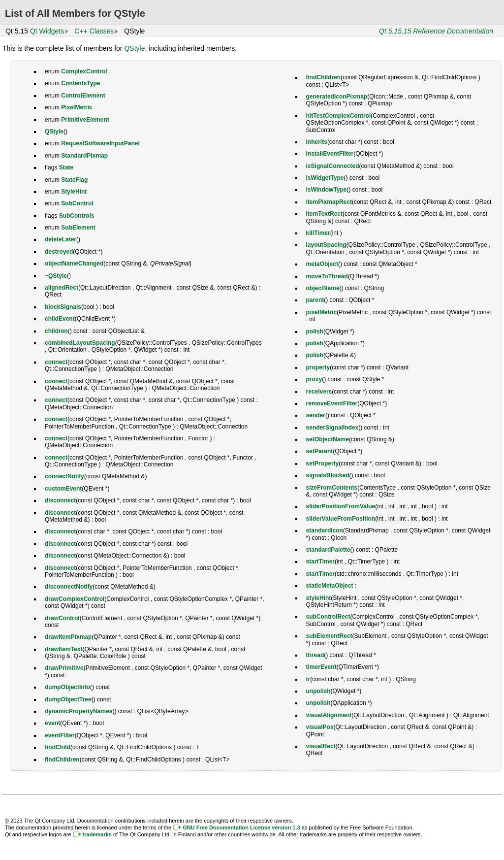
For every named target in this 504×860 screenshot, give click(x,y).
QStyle (134, 48)
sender (316, 415)
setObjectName (328, 439)
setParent (320, 451)
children (56, 331)
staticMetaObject (330, 586)
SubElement (78, 228)
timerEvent (321, 667)
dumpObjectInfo (67, 687)
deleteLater (61, 239)
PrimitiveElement (85, 120)
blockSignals (63, 307)
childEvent (60, 319)
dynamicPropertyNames (79, 711)
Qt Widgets (47, 31)
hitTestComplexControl (339, 116)
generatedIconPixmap (337, 97)
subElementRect (329, 636)
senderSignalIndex (332, 428)
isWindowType (327, 190)
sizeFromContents (332, 488)
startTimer (320, 562)
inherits (317, 142)
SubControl (77, 203)
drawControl (62, 618)
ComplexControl (84, 71)
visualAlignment (329, 715)
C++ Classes (94, 31)
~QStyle (56, 276)
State (66, 167)
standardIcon (325, 530)
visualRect (321, 746)
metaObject (322, 264)
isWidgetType (325, 178)
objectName (323, 288)
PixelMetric (77, 107)
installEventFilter (330, 154)
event (52, 723)
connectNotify (64, 476)
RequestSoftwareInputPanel (100, 143)
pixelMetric (322, 312)
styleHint (319, 598)
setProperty (323, 463)
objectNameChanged (74, 264)
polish (315, 331)
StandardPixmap (84, 156)
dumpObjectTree (68, 699)
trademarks (97, 834)
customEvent (63, 489)
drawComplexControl (75, 599)
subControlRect (328, 617)
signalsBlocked (328, 475)
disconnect (60, 500)
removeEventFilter (332, 403)
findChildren (62, 760)
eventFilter (60, 735)
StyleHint (74, 192)
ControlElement (83, 96)
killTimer (318, 233)
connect (56, 362)
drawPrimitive (64, 668)
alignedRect (62, 288)
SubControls (77, 216)
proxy (314, 379)
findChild (58, 747)
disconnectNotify (69, 587)
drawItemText (63, 649)
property (318, 367)
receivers (319, 392)
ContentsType (80, 83)
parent (315, 300)
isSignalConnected (333, 166)
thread (315, 655)
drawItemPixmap (68, 637)
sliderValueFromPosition (341, 519)
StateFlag (74, 180)
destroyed (59, 252)
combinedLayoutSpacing (80, 343)
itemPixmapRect (329, 202)
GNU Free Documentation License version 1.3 (241, 827)
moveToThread (327, 276)
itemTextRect (324, 214)
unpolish (318, 691)
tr (308, 679)
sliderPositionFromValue (341, 506)
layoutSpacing (326, 245)
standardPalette (328, 550)
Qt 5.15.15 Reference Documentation (436, 31)
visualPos (320, 727)
